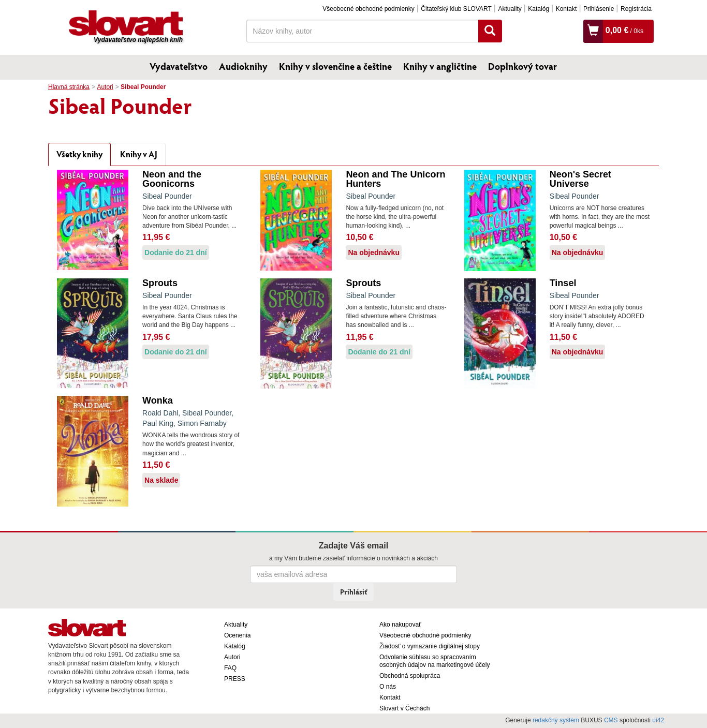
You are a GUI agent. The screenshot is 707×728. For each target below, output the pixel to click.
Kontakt (566, 9)
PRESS (235, 679)
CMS (611, 720)
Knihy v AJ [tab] (139, 154)
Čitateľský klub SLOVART (456, 9)
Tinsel (563, 283)
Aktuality (510, 9)
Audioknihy (243, 66)
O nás (388, 687)
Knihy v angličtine (440, 66)
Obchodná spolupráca (410, 676)
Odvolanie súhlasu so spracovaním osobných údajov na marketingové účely (434, 661)
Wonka (158, 400)
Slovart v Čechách (404, 708)
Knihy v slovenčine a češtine (335, 66)
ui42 (658, 720)
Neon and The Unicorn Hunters (395, 179)
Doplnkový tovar (522, 66)
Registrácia (636, 9)
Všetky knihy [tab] (79, 154)
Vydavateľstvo (179, 66)
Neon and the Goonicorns (172, 179)
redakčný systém (556, 720)
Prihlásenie (599, 9)
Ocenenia (237, 635)
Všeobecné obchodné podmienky (368, 9)
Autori (105, 87)
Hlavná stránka (69, 87)
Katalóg (539, 9)
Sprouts (160, 283)
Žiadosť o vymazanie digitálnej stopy (430, 646)
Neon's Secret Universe (580, 179)
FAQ (230, 668)
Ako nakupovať (400, 625)
